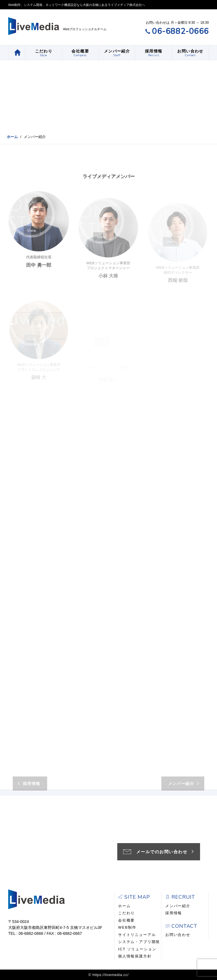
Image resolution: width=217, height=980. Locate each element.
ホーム (12, 137)
